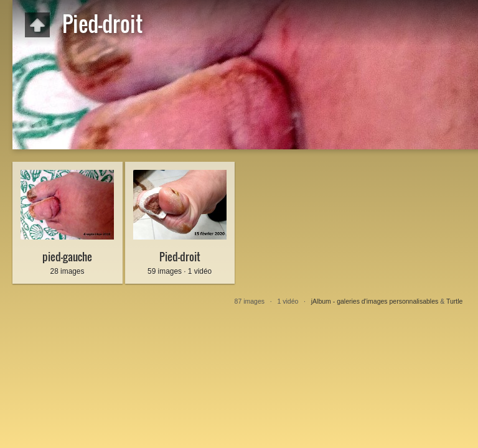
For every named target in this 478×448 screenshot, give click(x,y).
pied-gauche (67, 257)
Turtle (454, 301)
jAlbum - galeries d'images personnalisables (375, 301)
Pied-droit (180, 257)
